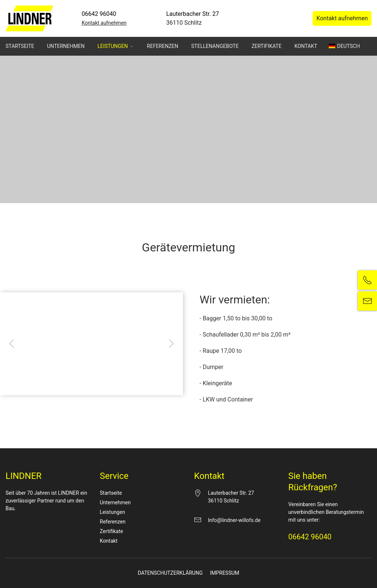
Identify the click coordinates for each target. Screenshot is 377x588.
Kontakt (306, 46)
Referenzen (163, 46)
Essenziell (109, 291)
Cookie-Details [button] (156, 398)
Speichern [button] (188, 338)
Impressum (224, 573)
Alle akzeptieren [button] (188, 317)
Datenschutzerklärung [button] (192, 398)
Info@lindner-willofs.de (234, 520)
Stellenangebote (215, 46)
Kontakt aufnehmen (104, 23)
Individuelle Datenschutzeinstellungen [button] (188, 382)
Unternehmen (66, 46)
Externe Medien (256, 291)
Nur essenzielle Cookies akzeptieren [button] (188, 360)
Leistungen (116, 46)
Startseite (20, 46)
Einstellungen (108, 275)
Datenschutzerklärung (170, 573)
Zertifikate (266, 46)
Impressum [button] (224, 398)
